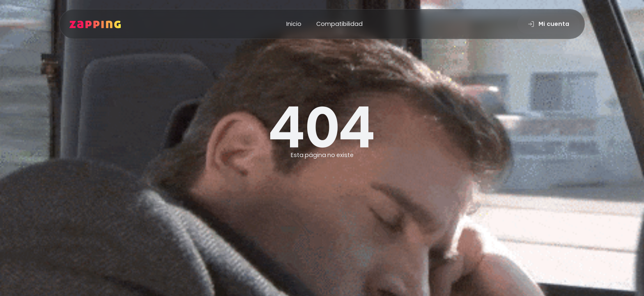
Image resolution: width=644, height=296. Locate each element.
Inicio (294, 24)
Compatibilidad (339, 24)
